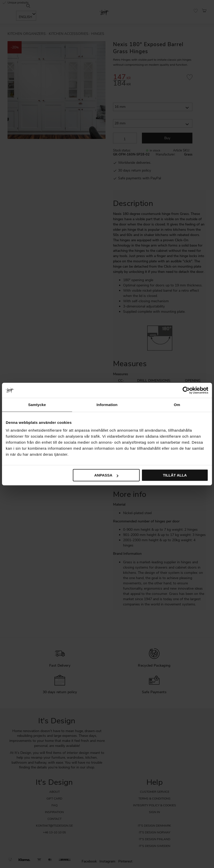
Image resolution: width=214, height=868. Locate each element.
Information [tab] (107, 405)
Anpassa (106, 475)
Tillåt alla (175, 475)
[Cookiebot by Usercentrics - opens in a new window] (186, 390)
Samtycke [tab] (37, 405)
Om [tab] (177, 405)
